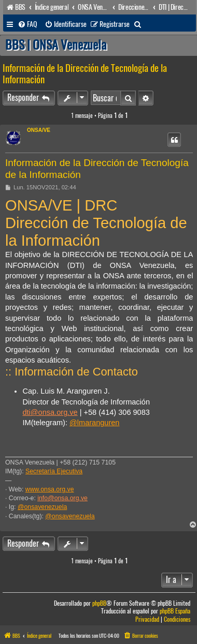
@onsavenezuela (42, 507)
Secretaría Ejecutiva (54, 471)
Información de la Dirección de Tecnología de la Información (85, 74)
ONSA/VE (39, 130)
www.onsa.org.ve (50, 489)
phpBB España (175, 611)
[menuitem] (27, 24)
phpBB (99, 603)
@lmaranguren (94, 423)
